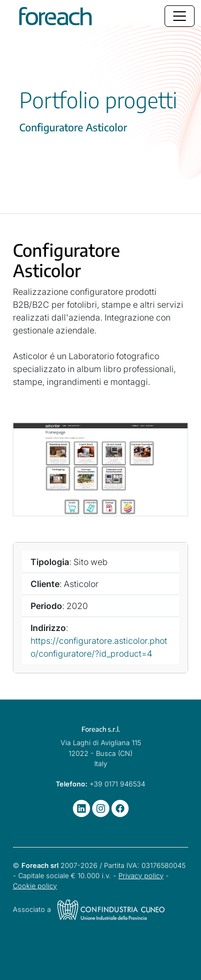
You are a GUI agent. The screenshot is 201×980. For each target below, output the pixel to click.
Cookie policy (35, 886)
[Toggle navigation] (180, 16)
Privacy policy (141, 876)
